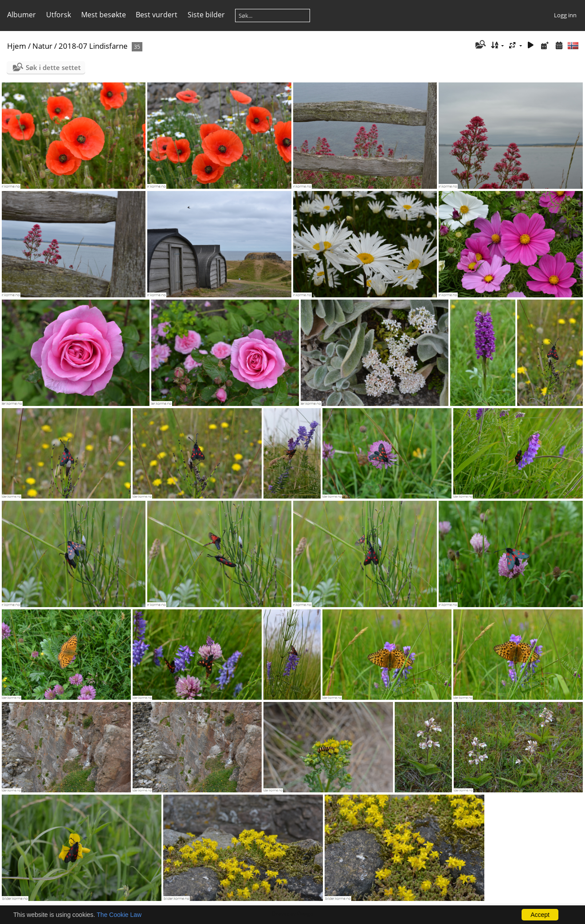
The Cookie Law (119, 915)
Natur (42, 46)
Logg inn (565, 15)
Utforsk (59, 15)
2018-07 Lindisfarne (93, 46)
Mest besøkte (104, 15)
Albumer (22, 15)
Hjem (17, 46)
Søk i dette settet (53, 67)
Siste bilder (206, 15)
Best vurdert (157, 15)
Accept (540, 915)
